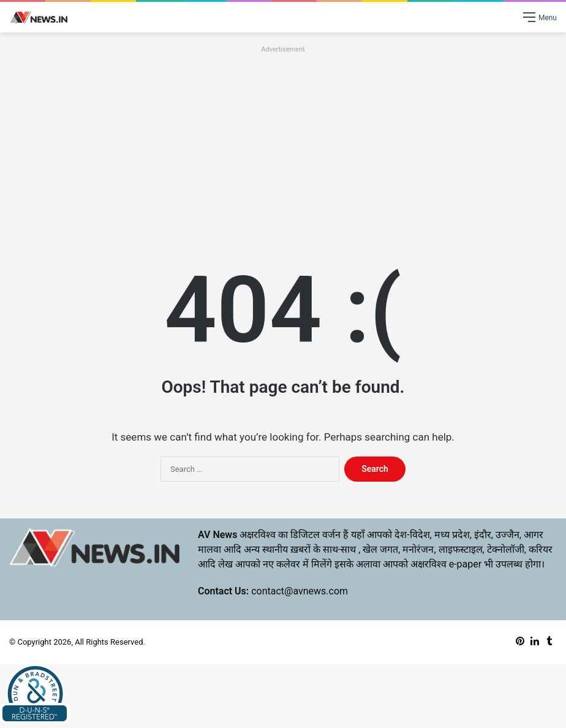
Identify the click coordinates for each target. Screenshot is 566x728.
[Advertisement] (283, 142)
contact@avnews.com (300, 591)
